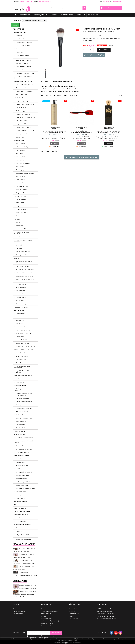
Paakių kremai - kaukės (23, 330)
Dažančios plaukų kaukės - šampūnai (23, 77)
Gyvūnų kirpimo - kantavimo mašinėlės (24, 390)
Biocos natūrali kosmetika (23, 524)
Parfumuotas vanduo (22, 216)
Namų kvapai (20, 203)
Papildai (17, 518)
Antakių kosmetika (22, 255)
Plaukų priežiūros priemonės (24, 81)
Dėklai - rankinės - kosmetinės (24, 505)
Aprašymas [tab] (46, 82)
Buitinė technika (19, 434)
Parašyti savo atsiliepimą (94, 55)
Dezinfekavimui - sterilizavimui (25, 130)
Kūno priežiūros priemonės (24, 273)
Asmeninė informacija (75, 609)
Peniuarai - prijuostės (21, 307)
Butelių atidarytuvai (22, 485)
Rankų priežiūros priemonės (23, 350)
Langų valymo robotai (23, 452)
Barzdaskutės (20, 300)
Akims (18, 222)
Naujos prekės (17, 609)
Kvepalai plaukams (22, 63)
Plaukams (19, 531)
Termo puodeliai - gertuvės (24, 472)
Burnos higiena (21, 137)
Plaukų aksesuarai (22, 94)
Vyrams (17, 258)
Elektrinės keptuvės (22, 465)
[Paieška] (67, 8)
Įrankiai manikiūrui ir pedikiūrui (25, 104)
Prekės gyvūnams (20, 386)
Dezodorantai (20, 180)
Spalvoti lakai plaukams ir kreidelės (23, 56)
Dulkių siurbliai (20, 446)
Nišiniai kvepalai (21, 199)
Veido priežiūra (19, 310)
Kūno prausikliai (21, 167)
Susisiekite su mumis (47, 623)
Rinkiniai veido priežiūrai (23, 333)
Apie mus (54, 15)
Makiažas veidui (21, 229)
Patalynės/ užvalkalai (21, 515)
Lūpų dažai (19, 245)
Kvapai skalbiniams (22, 206)
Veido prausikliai (21, 327)
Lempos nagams (21, 108)
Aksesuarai (19, 226)
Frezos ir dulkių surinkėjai (24, 127)
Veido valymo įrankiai (23, 343)
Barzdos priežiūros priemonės (25, 269)
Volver (15, 25)
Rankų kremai (20, 353)
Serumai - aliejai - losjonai (24, 60)
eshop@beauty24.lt (45, 2)
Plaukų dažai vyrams (22, 294)
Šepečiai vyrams (21, 297)
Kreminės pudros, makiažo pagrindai (23, 241)
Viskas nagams (19, 98)
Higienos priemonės (21, 134)
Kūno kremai (20, 160)
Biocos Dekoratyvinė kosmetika (21, 535)
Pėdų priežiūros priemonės (23, 376)
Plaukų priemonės (20, 32)
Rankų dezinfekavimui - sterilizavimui (22, 367)
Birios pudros (20, 248)
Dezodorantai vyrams (23, 304)
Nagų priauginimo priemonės (25, 101)
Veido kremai (20, 323)
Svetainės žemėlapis (47, 626)
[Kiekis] (91, 50)
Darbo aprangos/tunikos (22, 511)
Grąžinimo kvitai (74, 614)
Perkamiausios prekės (19, 611)
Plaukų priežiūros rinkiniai (24, 45)
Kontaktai (81, 15)
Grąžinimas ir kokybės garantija (50, 621)
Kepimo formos (21, 492)
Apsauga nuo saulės (22, 190)
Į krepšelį (104, 50)
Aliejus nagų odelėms (23, 356)
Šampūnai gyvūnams (22, 398)
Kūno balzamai (21, 157)
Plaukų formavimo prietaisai (25, 85)
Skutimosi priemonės (23, 266)
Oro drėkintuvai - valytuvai (24, 449)
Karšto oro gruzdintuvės (23, 482)
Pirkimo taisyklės (46, 614)
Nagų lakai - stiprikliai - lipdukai (25, 117)
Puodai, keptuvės (21, 495)
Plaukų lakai (20, 52)
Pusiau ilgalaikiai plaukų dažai (25, 73)
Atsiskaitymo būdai (46, 619)
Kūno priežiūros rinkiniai (23, 163)
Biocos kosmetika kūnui (23, 539)
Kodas (85, 32)
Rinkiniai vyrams (21, 287)
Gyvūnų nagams (21, 405)
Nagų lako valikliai (22, 124)
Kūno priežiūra (19, 140)
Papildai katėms (21, 421)
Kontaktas (102, 604)
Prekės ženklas (103, 32)
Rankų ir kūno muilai (22, 186)
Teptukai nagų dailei (22, 111)
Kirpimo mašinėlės (22, 291)
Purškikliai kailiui (21, 415)
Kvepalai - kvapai (20, 196)
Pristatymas (93, 15)
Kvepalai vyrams (21, 284)
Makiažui (17, 219)
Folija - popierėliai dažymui (24, 67)
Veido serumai (20, 314)
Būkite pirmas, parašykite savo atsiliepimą (82, 157)
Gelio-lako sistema (22, 121)
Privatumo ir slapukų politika (49, 611)
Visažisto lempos (21, 237)
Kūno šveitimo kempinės (24, 183)
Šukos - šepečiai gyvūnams (24, 402)
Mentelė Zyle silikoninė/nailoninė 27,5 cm (82, 132)
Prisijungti (106, 2)
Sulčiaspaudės (20, 462)
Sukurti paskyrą (117, 2)
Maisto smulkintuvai (21, 502)
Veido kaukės (20, 320)
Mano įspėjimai (73, 619)
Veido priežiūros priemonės (24, 276)
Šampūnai (19, 36)
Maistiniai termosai (22, 479)
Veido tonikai (20, 337)
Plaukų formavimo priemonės (25, 49)
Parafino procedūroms (23, 114)
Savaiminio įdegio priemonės (25, 173)
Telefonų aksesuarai (21, 508)
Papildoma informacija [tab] (63, 82)
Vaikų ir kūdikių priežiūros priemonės (23, 372)
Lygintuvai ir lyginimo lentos (24, 438)
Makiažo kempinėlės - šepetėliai (22, 233)
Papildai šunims (21, 425)
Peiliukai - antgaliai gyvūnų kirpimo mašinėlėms (23, 394)
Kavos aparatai (21, 498)
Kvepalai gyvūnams (22, 411)
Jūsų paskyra (75, 604)
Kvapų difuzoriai (20, 431)
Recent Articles (20, 581)
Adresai (71, 616)
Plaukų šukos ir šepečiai (23, 88)
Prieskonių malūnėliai (23, 475)
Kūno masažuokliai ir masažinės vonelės (25, 442)
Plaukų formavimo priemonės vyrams (24, 280)
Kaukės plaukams (21, 39)
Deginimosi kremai (22, 193)
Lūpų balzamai (21, 317)
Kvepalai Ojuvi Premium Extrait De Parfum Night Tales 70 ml (109, 132)
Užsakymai (72, 611)
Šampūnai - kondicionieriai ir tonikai (24, 262)
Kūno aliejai (20, 153)
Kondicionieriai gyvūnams (24, 408)
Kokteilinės (19, 459)
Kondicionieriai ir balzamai (24, 42)
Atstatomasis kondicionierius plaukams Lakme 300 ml (54, 132)
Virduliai (19, 469)
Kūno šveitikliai (21, 144)
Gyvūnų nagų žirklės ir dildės (25, 418)
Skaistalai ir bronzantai (23, 252)
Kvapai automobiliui (22, 209)
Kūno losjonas (20, 150)
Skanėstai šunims (21, 428)
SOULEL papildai (21, 521)
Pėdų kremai (20, 382)
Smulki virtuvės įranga (22, 456)
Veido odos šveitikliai (22, 340)
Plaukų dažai (20, 70)
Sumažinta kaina (18, 614)
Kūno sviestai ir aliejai (22, 147)
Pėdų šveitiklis (20, 379)
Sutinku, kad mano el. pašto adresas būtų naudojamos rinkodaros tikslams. (41, 637)
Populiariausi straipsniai (24, 544)
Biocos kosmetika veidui (24, 528)
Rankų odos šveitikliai (23, 360)
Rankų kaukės (20, 363)
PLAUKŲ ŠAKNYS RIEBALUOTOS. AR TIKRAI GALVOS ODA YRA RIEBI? (25, 575)
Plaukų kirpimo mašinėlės (24, 91)
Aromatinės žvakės (22, 212)
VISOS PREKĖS (25, 15)
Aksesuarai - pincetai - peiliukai (25, 346)
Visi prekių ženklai (40, 15)
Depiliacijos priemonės (23, 170)
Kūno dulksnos (21, 176)
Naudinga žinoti (67, 15)
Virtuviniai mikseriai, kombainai (25, 488)
